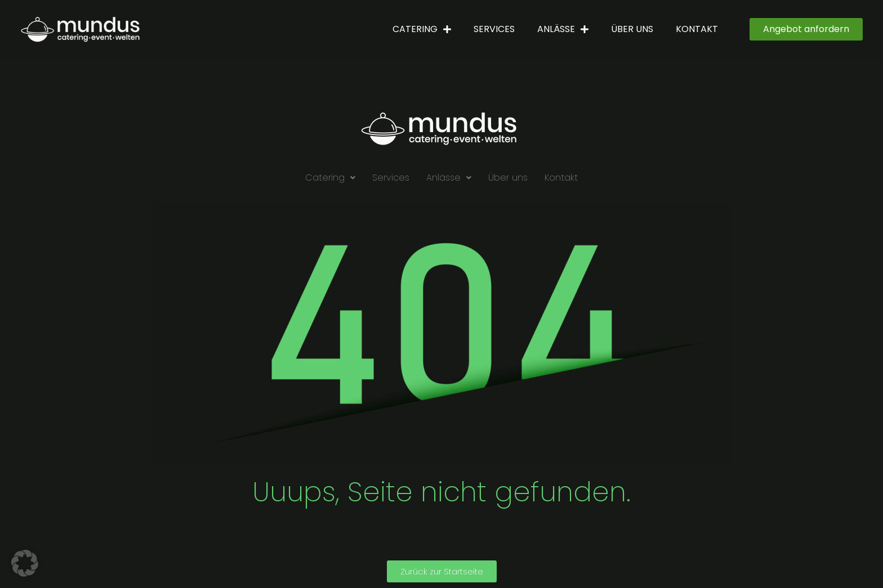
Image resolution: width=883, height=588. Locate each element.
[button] (330, 178)
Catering (422, 29)
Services (494, 29)
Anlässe (563, 29)
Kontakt (697, 29)
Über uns (632, 29)
